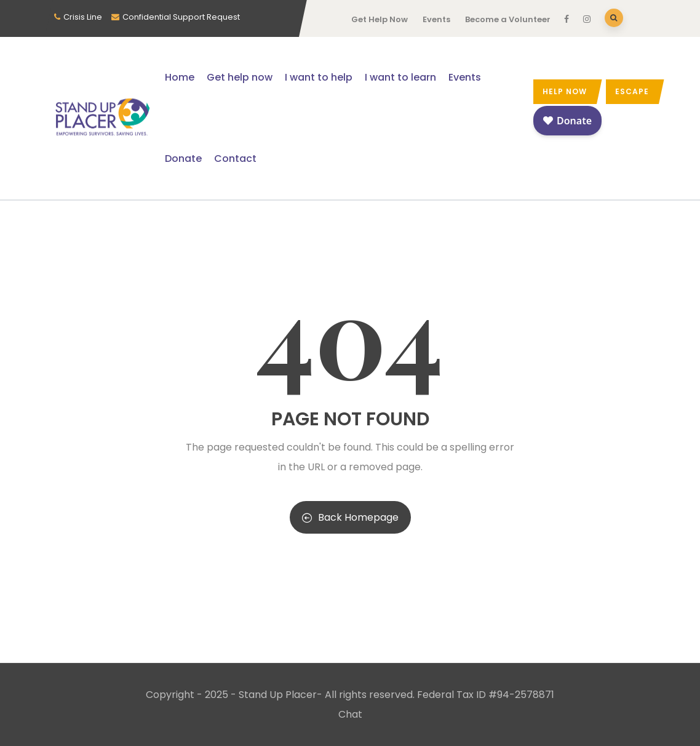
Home (180, 77)
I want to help (319, 77)
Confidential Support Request (181, 17)
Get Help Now (380, 19)
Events (436, 19)
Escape (632, 91)
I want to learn (400, 77)
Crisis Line (83, 17)
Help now (565, 91)
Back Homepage (350, 517)
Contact (235, 158)
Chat (350, 714)
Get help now (240, 77)
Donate (183, 158)
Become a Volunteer (508, 19)
